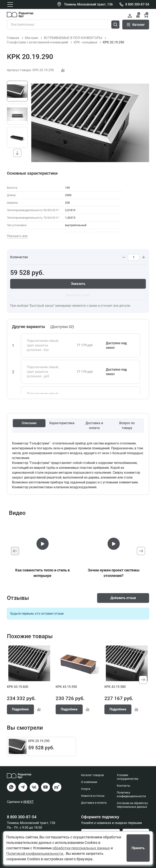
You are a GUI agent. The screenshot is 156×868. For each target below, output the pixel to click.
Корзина (146, 15)
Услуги (86, 789)
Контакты (123, 786)
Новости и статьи (93, 796)
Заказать (78, 284)
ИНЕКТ (29, 802)
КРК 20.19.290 (39, 741)
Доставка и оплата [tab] (94, 425)
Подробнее (20, 709)
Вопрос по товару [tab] (127, 425)
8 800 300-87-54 (137, 4)
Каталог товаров (92, 775)
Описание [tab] (29, 423)
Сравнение (138, 15)
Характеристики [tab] (62, 423)
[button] (17, 153)
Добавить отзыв (123, 598)
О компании (89, 782)
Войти (130, 16)
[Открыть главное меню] (10, 4)
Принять (138, 848)
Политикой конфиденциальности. (35, 853)
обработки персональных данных (81, 848)
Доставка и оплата (94, 803)
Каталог (136, 25)
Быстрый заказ (78, 295)
